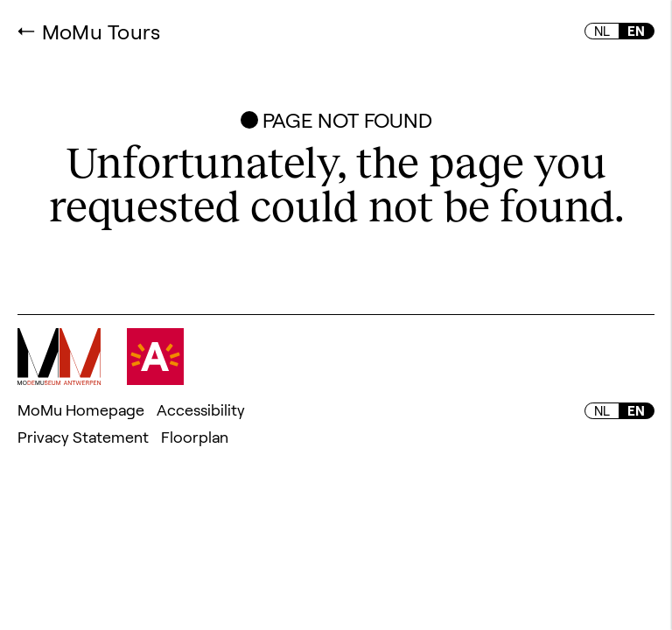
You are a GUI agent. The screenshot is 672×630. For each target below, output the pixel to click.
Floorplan (195, 437)
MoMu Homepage (81, 409)
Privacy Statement (83, 437)
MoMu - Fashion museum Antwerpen (59, 357)
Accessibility (201, 409)
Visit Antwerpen (155, 357)
